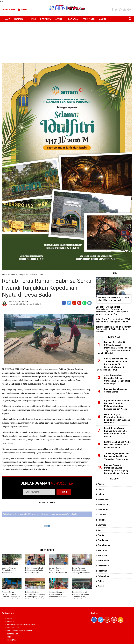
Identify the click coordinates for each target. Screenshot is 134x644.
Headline (9, 10)
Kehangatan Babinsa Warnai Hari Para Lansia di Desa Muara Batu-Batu (118, 445)
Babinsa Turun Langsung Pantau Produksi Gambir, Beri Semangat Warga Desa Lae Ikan (11, 597)
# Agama (100, 484)
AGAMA (103, 19)
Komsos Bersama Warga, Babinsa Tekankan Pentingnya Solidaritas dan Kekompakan (58, 597)
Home (5, 275)
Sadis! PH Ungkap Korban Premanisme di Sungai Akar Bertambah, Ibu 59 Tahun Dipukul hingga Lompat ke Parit (112, 310)
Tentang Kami (13, 634)
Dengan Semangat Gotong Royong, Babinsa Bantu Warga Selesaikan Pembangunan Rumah (58, 573)
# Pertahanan (102, 566)
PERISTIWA (45, 19)
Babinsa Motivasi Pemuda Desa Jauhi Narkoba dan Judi (10, 570)
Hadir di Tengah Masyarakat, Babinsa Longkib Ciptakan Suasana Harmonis (117, 419)
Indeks (23, 10)
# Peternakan (102, 576)
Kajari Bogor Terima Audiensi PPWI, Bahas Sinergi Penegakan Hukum (113, 320)
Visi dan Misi (13, 628)
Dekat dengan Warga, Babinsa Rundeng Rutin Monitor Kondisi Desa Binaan (115, 432)
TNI (42, 275)
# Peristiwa (101, 556)
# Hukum (100, 494)
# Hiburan (100, 489)
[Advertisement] (67, 41)
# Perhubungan (103, 545)
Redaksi (11, 622)
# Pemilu (100, 535)
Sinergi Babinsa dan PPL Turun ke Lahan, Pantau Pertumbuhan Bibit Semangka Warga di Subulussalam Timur (112, 364)
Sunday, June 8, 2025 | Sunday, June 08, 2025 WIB (24, 304)
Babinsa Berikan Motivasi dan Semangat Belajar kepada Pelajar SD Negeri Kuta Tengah (35, 596)
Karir (9, 637)
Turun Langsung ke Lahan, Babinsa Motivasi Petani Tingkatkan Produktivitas (117, 456)
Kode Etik (11, 640)
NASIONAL (19, 19)
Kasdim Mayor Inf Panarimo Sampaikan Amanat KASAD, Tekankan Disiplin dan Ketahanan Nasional (81, 597)
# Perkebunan (103, 561)
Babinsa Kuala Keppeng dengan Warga (116, 390)
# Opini (99, 530)
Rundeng (20, 275)
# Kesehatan (102, 509)
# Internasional (103, 504)
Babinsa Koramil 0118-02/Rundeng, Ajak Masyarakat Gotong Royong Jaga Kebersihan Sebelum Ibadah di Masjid (114, 348)
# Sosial (100, 586)
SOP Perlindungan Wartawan (20, 631)
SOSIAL (59, 19)
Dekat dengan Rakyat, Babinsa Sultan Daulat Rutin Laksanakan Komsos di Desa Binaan (34, 573)
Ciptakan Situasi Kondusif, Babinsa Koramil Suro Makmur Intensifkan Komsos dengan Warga (117, 405)
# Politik (100, 581)
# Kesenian (101, 515)
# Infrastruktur (103, 499)
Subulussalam (32, 275)
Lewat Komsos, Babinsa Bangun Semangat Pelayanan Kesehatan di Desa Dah (82, 571)
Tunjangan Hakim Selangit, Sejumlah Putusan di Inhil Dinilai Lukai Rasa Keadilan (113, 329)
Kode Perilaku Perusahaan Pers (21, 625)
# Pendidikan (102, 540)
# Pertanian (101, 571)
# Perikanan (101, 550)
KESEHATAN (72, 19)
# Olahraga (101, 525)
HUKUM (32, 19)
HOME (7, 19)
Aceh (12, 275)
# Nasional (101, 520)
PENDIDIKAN (89, 19)
